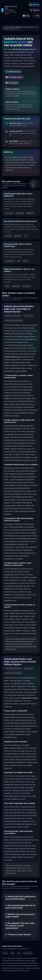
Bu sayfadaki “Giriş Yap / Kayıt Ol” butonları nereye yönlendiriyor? (20, 927)
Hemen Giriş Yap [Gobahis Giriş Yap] (13, 72)
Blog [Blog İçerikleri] (26, 16)
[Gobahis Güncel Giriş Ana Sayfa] (9, 10)
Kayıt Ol (35, 10)
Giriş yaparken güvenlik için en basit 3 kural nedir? (20, 908)
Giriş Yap (34, 5)
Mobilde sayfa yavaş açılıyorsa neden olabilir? (20, 917)
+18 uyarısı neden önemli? (19, 936)
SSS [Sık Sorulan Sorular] (36, 16)
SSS (19, 953)
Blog (12, 953)
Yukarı (5, 953)
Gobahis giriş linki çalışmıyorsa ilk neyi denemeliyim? (20, 899)
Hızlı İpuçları (12, 83)
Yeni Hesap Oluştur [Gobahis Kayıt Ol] (14, 77)
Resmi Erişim (28, 953)
